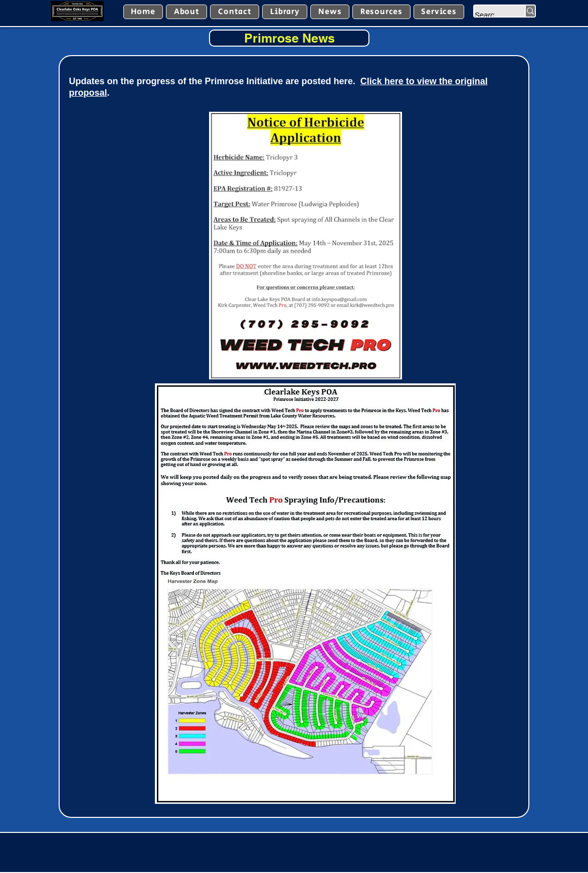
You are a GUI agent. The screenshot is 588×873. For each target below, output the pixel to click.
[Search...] (489, 15)
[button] (285, 12)
